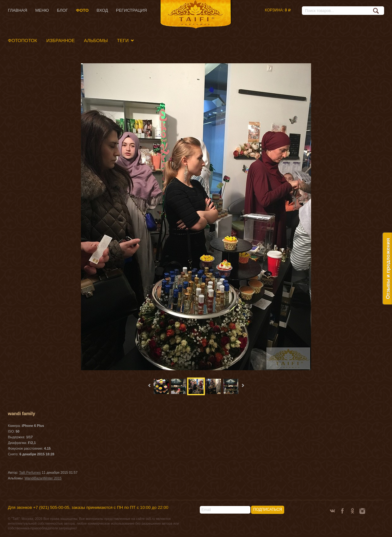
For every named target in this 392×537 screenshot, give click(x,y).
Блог (62, 10)
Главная (18, 10)
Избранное (60, 41)
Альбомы (96, 41)
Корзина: (278, 10)
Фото (82, 10)
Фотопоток (22, 41)
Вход (102, 10)
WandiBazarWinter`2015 (43, 478)
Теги (123, 41)
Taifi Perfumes (30, 472)
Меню (42, 10)
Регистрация (132, 10)
